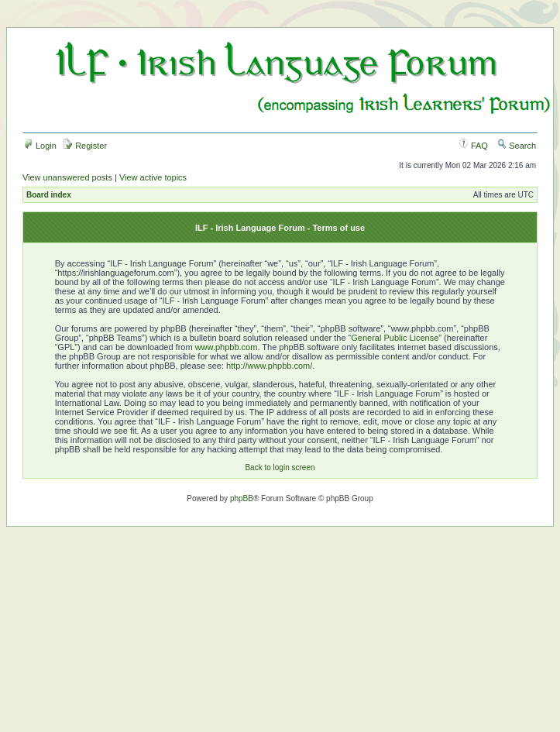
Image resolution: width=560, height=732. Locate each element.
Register (85, 146)
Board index (49, 195)
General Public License (395, 338)
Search (517, 146)
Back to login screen (280, 467)
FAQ (474, 146)
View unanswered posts (67, 177)
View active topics (153, 177)
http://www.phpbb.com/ (269, 366)
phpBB (242, 498)
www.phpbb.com (227, 347)
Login (40, 146)
